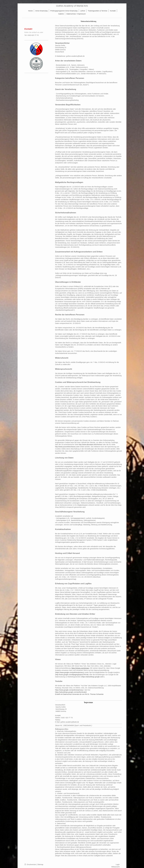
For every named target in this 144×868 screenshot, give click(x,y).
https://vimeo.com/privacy (80, 668)
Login (118, 864)
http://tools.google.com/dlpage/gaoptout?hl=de (72, 675)
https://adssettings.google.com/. (93, 677)
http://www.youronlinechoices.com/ (67, 447)
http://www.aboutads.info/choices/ (90, 445)
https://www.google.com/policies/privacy (70, 672)
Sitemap (40, 864)
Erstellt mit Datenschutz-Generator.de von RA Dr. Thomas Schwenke (79, 694)
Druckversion (30, 864)
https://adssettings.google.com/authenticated (71, 692)
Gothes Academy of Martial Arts (72, 6)
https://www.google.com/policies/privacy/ (69, 690)
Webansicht (115, 867)
